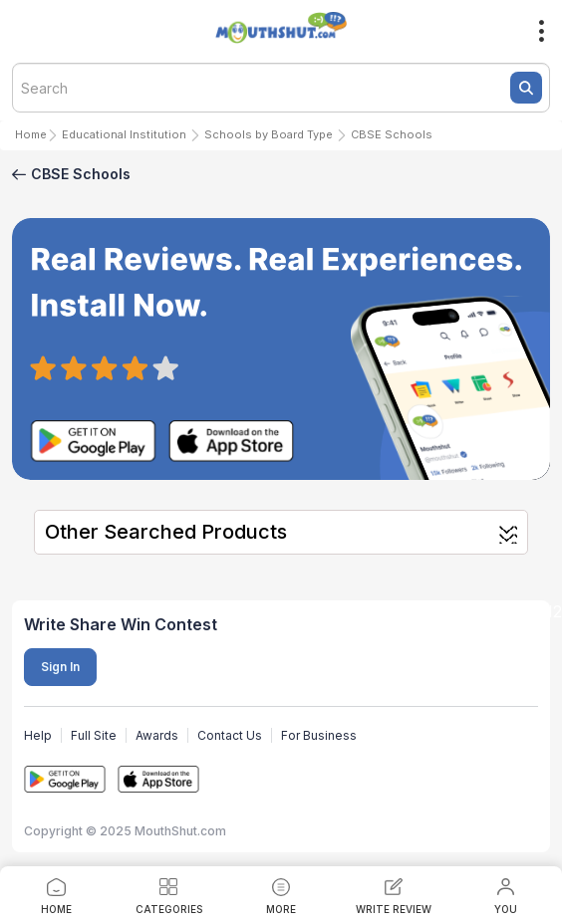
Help (38, 735)
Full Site (94, 735)
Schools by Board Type (269, 134)
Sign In (60, 667)
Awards (157, 735)
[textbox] (281, 88)
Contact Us (230, 735)
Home (31, 134)
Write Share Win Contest (121, 624)
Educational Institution (124, 134)
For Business (319, 735)
